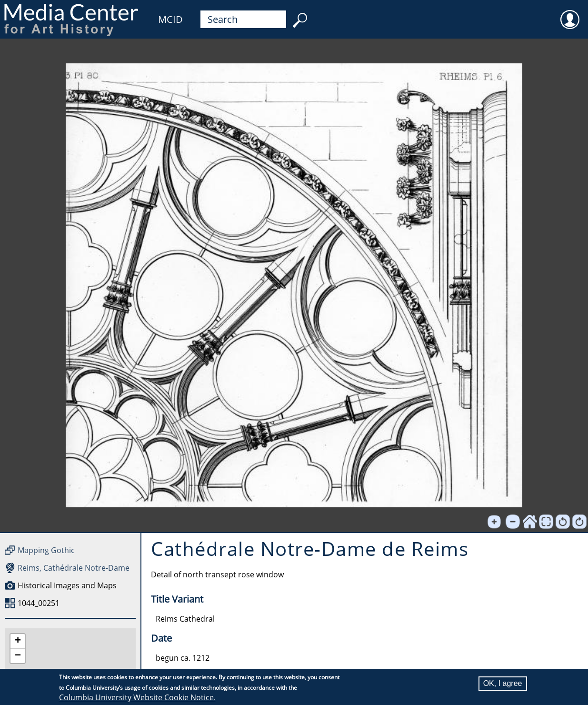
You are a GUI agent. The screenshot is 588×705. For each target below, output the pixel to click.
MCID (170, 19)
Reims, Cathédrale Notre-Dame (74, 568)
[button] (18, 641)
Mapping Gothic (46, 550)
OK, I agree (503, 683)
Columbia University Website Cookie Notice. (137, 697)
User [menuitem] (570, 13)
